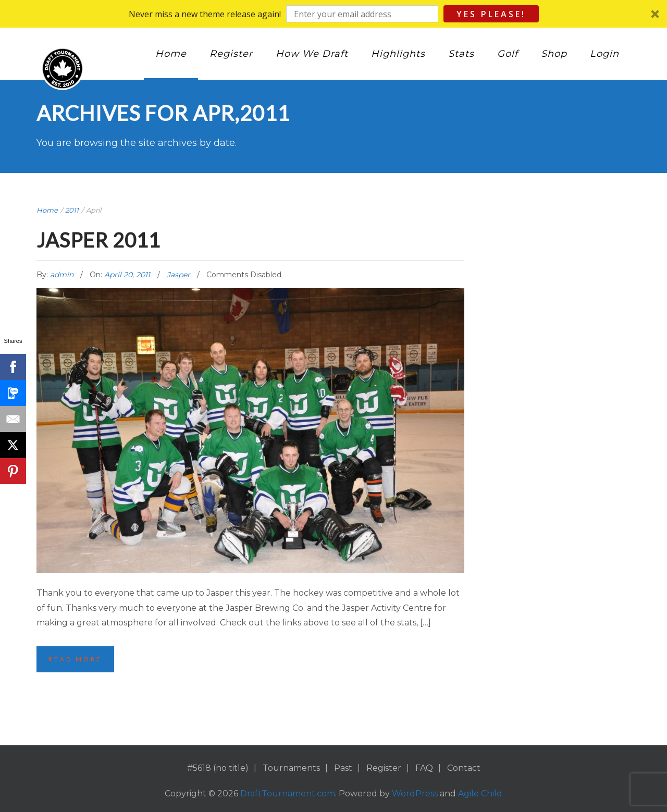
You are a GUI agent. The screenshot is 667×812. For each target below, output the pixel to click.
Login (604, 54)
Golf (508, 54)
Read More (75, 659)
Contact (464, 768)
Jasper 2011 (98, 240)
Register (231, 54)
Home (171, 54)
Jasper (178, 275)
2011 (72, 210)
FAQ (424, 768)
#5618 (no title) (218, 768)
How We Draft (312, 54)
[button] (333, 14)
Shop (554, 54)
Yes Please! (491, 14)
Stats (461, 54)
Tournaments (291, 768)
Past (343, 768)
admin (63, 275)
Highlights (398, 54)
